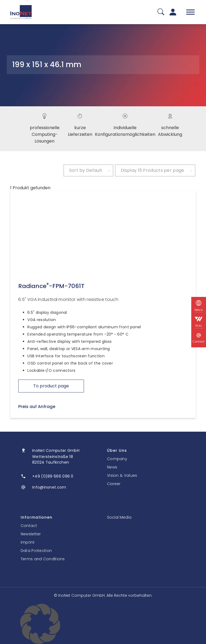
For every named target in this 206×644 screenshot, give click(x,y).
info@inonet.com (49, 487)
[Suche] (161, 12)
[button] (103, 624)
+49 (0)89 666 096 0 (53, 476)
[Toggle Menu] (190, 12)
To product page (51, 386)
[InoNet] (21, 12)
